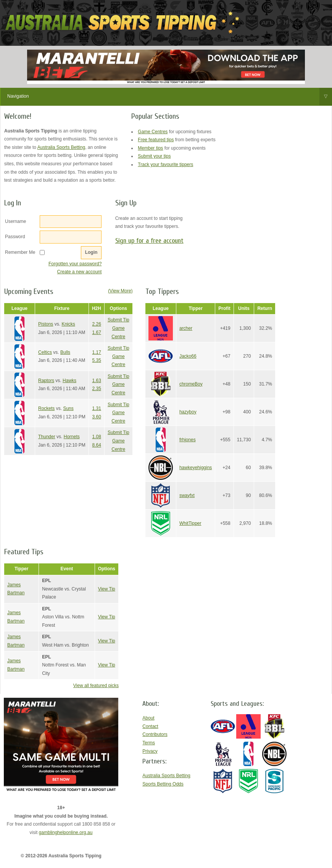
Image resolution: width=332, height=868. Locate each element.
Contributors (155, 734)
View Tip (107, 589)
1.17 (97, 352)
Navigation (170, 97)
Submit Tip (118, 320)
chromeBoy (191, 384)
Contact (150, 726)
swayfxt (187, 495)
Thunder (47, 437)
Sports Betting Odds (163, 784)
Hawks (69, 381)
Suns (68, 408)
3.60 (97, 417)
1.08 (97, 437)
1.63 (97, 381)
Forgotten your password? (75, 264)
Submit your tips (154, 156)
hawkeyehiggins (196, 468)
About (148, 718)
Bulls (65, 352)
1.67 (97, 332)
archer (186, 328)
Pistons (46, 324)
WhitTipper (190, 523)
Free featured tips (156, 140)
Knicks (68, 324)
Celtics (45, 352)
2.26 (97, 324)
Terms (149, 743)
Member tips (150, 148)
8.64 (97, 445)
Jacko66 (188, 356)
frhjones (188, 440)
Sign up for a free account (149, 241)
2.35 (97, 389)
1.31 (97, 408)
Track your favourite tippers (165, 165)
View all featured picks (96, 686)
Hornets (72, 437)
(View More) (120, 291)
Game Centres (153, 132)
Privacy (150, 751)
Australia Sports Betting (61, 147)
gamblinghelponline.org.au (66, 833)
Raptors (46, 381)
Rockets (46, 408)
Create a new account (80, 272)
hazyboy (188, 412)
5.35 (97, 360)
